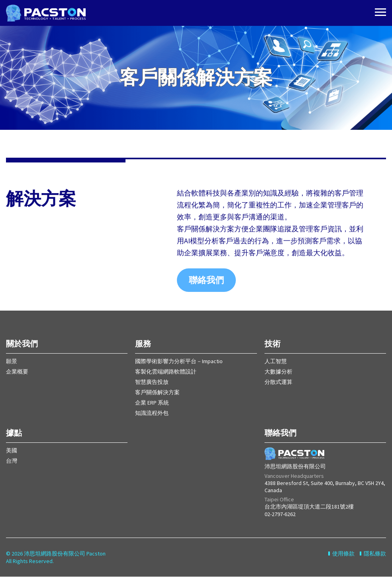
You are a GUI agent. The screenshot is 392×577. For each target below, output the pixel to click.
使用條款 (343, 554)
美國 (12, 451)
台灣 (12, 461)
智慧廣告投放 (152, 382)
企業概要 (17, 372)
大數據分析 (278, 372)
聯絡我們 (206, 280)
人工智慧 (276, 362)
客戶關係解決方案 (157, 393)
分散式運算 (278, 382)
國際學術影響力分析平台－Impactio (179, 362)
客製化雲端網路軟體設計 (166, 372)
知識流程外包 (152, 413)
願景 (12, 362)
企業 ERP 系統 (152, 403)
